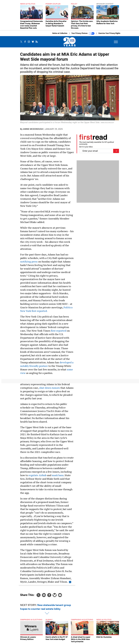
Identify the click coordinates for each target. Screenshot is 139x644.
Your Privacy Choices (83, 33)
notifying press (29, 261)
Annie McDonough (33, 129)
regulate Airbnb (37, 475)
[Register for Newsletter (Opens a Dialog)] (116, 151)
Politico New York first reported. (46, 309)
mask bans (58, 475)
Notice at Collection (60, 33)
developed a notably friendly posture (47, 364)
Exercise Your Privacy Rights (109, 33)
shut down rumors (50, 388)
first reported (59, 331)
